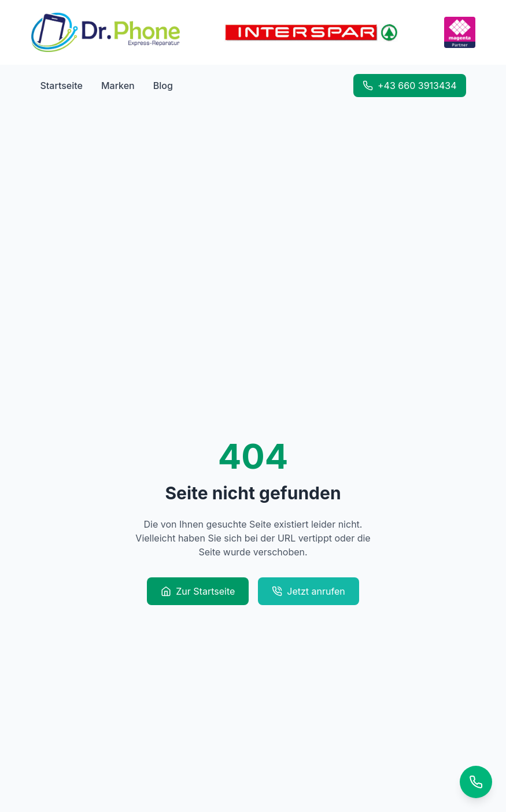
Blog (163, 86)
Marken (118, 86)
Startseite (62, 86)
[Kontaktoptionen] (476, 782)
